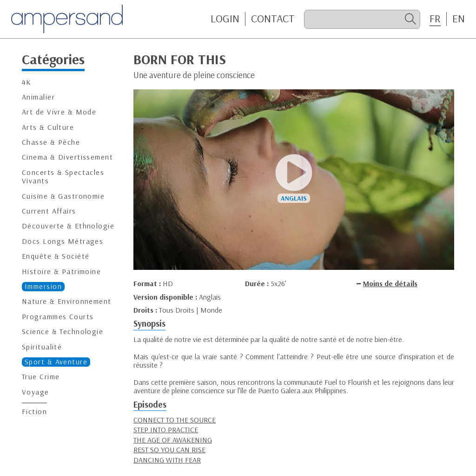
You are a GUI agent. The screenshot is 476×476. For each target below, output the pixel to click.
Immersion (43, 286)
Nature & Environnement (67, 301)
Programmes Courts (58, 317)
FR (435, 19)
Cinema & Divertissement (67, 157)
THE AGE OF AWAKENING (173, 440)
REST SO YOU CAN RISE (169, 449)
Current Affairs (49, 211)
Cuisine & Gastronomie (63, 196)
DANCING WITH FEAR (167, 460)
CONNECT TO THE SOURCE (175, 420)
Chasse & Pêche (51, 142)
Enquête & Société (56, 256)
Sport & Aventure (56, 362)
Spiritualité (42, 347)
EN (459, 19)
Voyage (36, 392)
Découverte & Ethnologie (68, 226)
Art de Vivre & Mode (59, 112)
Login (225, 19)
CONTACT (273, 19)
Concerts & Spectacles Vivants (63, 177)
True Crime (41, 377)
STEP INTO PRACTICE (166, 429)
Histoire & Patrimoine (61, 272)
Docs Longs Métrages (63, 241)
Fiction (34, 412)
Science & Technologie (63, 332)
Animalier (38, 97)
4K (27, 82)
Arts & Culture (48, 127)
